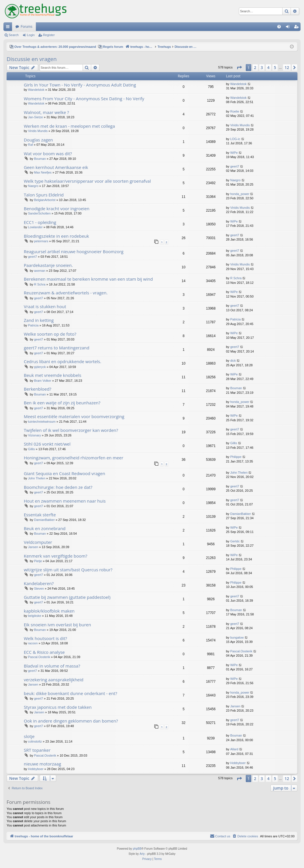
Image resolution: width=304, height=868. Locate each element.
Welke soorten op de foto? (50, 334)
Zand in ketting (39, 320)
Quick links (9, 28)
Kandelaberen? (39, 583)
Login (31, 35)
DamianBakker (44, 520)
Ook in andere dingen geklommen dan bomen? (71, 721)
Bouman (40, 159)
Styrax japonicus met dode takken (58, 707)
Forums (27, 27)
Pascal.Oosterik (39, 657)
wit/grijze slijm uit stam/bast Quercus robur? (68, 570)
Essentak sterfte (40, 515)
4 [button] (268, 67)
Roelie (235, 111)
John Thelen (37, 478)
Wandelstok (36, 90)
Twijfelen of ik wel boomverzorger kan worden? (71, 430)
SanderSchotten (39, 213)
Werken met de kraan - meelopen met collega (69, 126)
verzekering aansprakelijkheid (54, 680)
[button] (239, 68)
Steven (39, 588)
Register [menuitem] (298, 28)
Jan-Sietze (36, 117)
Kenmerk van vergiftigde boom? (55, 556)
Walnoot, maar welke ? (46, 112)
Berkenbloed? (38, 389)
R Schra (40, 284)
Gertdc (235, 541)
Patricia (33, 325)
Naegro (33, 186)
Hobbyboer (36, 769)
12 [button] (287, 67)
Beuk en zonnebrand (45, 528)
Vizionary (35, 435)
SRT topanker (37, 750)
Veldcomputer (38, 542)
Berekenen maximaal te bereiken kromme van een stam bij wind (88, 279)
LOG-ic (235, 139)
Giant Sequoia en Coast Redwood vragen (65, 473)
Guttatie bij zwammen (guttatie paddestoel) (67, 597)
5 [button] (275, 67)
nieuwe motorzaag (42, 764)
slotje (29, 736)
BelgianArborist (45, 200)
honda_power (240, 194)
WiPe (234, 153)
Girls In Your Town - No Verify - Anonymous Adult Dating (80, 85)
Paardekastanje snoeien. (48, 265)
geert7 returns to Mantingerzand (56, 348)
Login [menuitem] (289, 28)
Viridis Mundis (38, 131)
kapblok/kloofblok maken (49, 611)
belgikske (35, 616)
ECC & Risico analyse (44, 652)
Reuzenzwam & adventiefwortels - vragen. (66, 293)
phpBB (137, 849)
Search (14, 35)
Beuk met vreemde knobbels (52, 375)
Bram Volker (43, 381)
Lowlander (35, 227)
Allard (234, 749)
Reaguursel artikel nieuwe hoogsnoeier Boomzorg (74, 251)
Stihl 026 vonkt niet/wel (47, 444)
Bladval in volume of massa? (52, 666)
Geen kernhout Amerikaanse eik (56, 167)
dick (233, 361)
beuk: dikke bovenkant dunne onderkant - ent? (70, 693)
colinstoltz (35, 741)
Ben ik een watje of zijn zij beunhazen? (62, 403)
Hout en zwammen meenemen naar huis (65, 501)
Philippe (236, 457)
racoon (33, 643)
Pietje (38, 561)
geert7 (235, 166)
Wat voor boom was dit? (48, 153)
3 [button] (262, 67)
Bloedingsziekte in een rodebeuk (56, 236)
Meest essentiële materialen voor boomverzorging (74, 416)
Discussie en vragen (32, 59)
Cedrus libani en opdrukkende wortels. (63, 361)
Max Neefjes (43, 172)
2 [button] (255, 67)
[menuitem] (279, 27)
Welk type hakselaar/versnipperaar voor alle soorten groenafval (87, 181)
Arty (142, 854)
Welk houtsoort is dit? (45, 638)
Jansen (33, 547)
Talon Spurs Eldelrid (44, 195)
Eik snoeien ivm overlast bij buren (57, 625)
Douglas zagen (38, 140)
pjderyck (40, 367)
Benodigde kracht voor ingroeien (57, 208)
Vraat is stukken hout (45, 306)
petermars (41, 241)
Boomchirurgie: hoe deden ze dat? (58, 487)
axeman (40, 271)
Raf (31, 145)
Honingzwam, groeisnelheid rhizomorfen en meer (74, 458)
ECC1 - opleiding (40, 222)
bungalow (237, 637)
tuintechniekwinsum (42, 422)
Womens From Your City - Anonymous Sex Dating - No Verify (84, 99)
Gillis (32, 449)
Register (49, 35)
